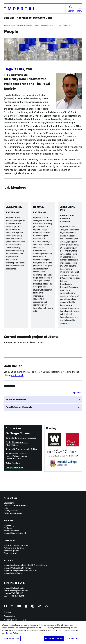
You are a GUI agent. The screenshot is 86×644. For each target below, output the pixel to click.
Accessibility (9, 616)
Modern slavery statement (16, 620)
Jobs (6, 508)
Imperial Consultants (13, 573)
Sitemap (8, 612)
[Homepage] (35, 9)
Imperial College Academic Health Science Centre (26, 565)
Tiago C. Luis (14, 69)
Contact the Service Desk (15, 505)
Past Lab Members (43, 400)
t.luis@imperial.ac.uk (14, 467)
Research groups (24, 25)
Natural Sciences (11, 531)
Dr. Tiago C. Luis (18, 433)
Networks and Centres (14, 548)
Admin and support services (16, 545)
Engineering (9, 525)
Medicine (8, 528)
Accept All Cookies (54, 639)
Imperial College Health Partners (18, 568)
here (37, 372)
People (67, 25)
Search (71, 9)
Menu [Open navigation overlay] (80, 9)
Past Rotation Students (43, 407)
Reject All (74, 639)
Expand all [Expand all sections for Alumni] (77, 393)
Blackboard (9, 503)
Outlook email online (13, 513)
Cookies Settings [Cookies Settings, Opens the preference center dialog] (11, 639)
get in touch (17, 375)
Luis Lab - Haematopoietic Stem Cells (28, 18)
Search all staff (10, 553)
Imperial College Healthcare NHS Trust (21, 570)
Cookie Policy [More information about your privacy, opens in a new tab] (12, 634)
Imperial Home (10, 25)
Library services (11, 511)
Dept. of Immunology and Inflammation (17, 444)
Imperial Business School (15, 533)
